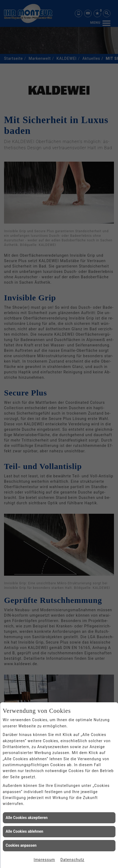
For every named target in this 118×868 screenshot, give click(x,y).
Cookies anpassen (21, 845)
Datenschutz (72, 860)
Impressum (44, 860)
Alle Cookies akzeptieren (27, 818)
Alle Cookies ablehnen (24, 831)
